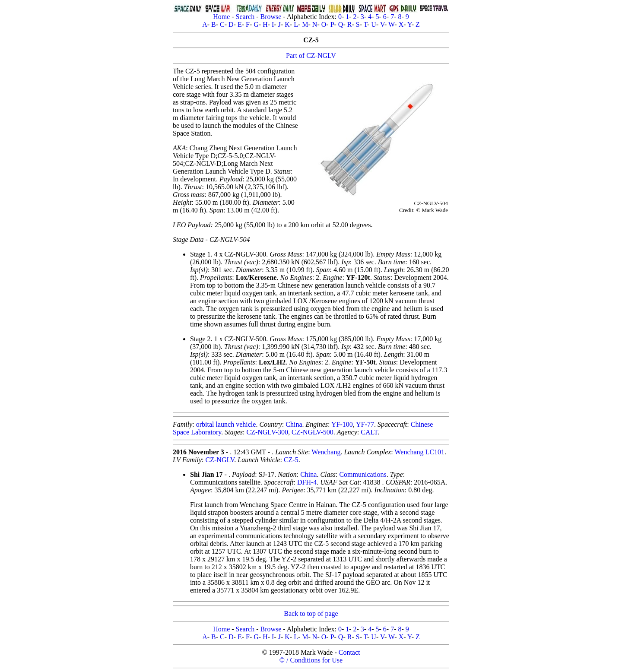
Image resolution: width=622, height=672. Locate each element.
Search (245, 17)
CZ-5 (291, 460)
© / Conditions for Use (311, 660)
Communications (363, 474)
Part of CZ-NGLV (311, 55)
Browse (271, 17)
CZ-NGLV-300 (267, 432)
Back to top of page (311, 613)
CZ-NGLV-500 (313, 432)
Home (221, 17)
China (294, 424)
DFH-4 (307, 482)
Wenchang (326, 452)
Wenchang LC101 (419, 452)
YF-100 (342, 424)
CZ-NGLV (220, 460)
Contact (349, 652)
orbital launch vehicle (226, 424)
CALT (369, 432)
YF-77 (365, 424)
